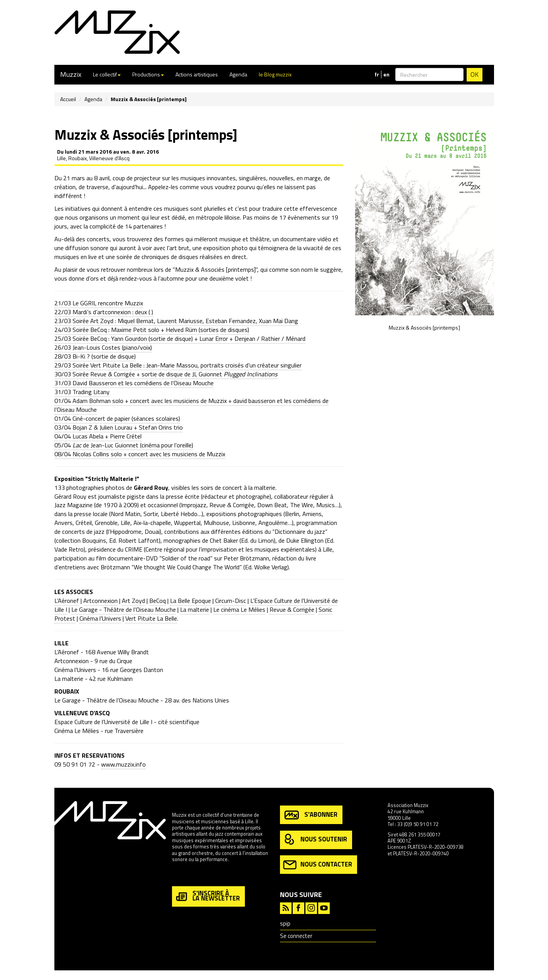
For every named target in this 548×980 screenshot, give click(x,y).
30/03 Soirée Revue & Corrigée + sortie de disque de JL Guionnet (166, 374)
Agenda (238, 74)
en (386, 74)
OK (475, 74)
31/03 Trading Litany (82, 392)
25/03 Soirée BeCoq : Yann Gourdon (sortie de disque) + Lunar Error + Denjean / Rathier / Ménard (180, 339)
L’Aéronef (67, 601)
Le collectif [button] (107, 74)
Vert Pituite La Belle (151, 618)
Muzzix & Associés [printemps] (424, 328)
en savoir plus (187, 876)
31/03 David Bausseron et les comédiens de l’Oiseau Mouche (134, 383)
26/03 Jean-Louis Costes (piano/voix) (103, 347)
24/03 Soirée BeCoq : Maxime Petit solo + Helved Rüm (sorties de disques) (152, 330)
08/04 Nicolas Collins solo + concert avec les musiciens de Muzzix (140, 454)
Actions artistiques (197, 74)
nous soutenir (315, 840)
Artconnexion (100, 601)
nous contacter (318, 865)
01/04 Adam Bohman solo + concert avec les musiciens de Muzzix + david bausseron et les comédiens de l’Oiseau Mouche (191, 405)
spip (285, 923)
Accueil (68, 99)
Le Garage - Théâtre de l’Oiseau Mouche (124, 609)
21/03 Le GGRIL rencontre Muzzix (99, 303)
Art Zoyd (133, 601)
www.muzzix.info (123, 764)
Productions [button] (148, 74)
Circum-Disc (231, 601)
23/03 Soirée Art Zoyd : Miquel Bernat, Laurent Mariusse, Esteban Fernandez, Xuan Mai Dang (176, 321)
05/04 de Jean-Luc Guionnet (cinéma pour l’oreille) (124, 445)
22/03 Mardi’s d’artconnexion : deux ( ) (104, 312)
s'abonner (310, 815)
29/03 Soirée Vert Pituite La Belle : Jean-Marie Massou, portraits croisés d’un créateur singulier (178, 365)
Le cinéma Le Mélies (239, 609)
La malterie (195, 609)
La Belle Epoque (191, 601)
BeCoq (158, 601)
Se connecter (296, 936)
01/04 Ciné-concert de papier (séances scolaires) (117, 418)
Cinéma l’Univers (100, 618)
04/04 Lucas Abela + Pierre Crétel (98, 436)
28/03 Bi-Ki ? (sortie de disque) (95, 356)
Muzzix (71, 74)
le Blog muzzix (275, 74)
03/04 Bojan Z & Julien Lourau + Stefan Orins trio (119, 427)
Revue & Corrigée (292, 609)
